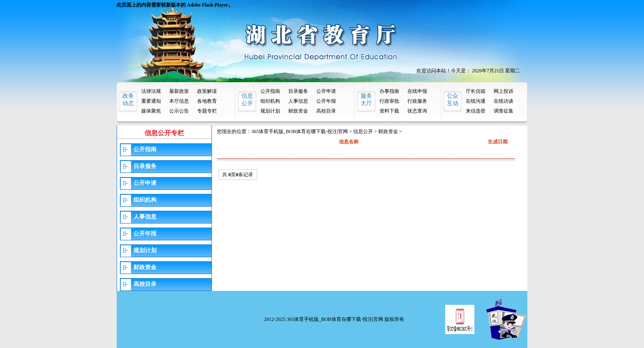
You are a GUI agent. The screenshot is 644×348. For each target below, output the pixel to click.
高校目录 (326, 111)
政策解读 (207, 91)
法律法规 (151, 91)
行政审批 (389, 101)
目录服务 (298, 91)
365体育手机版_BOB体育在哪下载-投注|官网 (300, 131)
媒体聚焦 (151, 111)
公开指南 (270, 91)
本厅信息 (179, 101)
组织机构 (270, 101)
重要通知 (151, 101)
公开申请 (326, 91)
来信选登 (476, 111)
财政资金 (298, 111)
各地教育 (207, 101)
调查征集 (504, 111)
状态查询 (417, 111)
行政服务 (417, 101)
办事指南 (389, 91)
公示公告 (179, 111)
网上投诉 (504, 91)
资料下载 (389, 111)
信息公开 (363, 131)
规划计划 (270, 111)
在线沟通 (476, 101)
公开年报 (326, 101)
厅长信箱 (476, 91)
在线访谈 (504, 101)
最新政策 (179, 91)
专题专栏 (207, 111)
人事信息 (298, 101)
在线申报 (417, 91)
